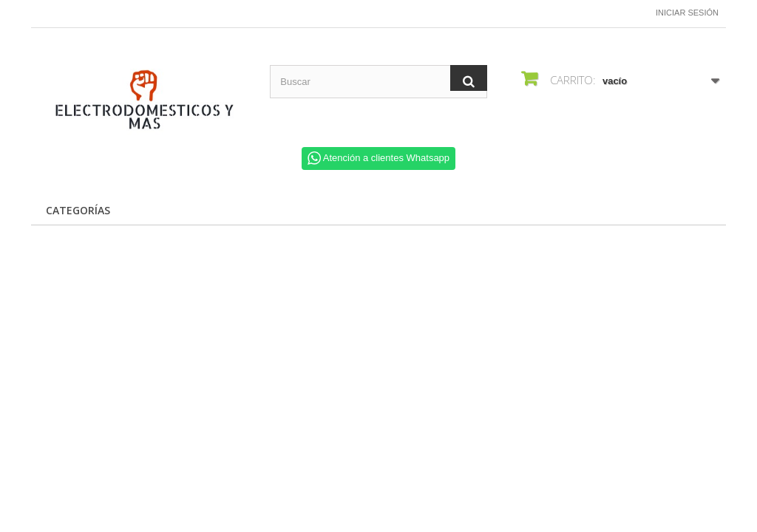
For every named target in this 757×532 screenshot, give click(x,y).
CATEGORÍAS (78, 210)
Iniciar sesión (687, 13)
